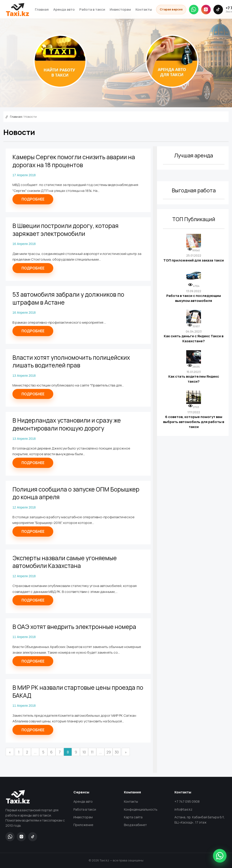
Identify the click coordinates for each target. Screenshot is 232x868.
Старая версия (171, 9)
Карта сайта (133, 817)
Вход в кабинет (135, 825)
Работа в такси (92, 9)
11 (92, 752)
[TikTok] (218, 10)
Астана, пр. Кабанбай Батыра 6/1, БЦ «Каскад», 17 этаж (200, 820)
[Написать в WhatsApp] (220, 856)
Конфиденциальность (141, 809)
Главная (42, 9)
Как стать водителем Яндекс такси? (194, 379)
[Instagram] (206, 10)
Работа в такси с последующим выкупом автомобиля (194, 298)
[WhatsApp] (194, 10)
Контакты (144, 9)
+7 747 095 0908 (187, 801)
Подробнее (33, 199)
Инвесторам (120, 9)
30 (117, 752)
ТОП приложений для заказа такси (194, 260)
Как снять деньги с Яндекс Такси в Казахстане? (194, 339)
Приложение (83, 825)
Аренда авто (64, 9)
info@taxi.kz (183, 809)
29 (109, 752)
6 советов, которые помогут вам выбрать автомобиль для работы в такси (194, 422)
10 (84, 752)
